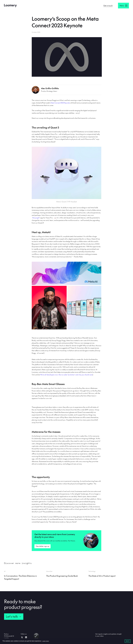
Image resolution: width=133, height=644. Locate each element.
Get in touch (108, 6)
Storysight (36, 218)
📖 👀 (57, 218)
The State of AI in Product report (102, 576)
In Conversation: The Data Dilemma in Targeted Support (20, 577)
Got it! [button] (128, 641)
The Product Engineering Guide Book (62, 576)
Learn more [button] (46, 641)
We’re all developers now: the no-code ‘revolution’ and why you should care (66, 375)
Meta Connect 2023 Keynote (60, 103)
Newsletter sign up (42, 546)
